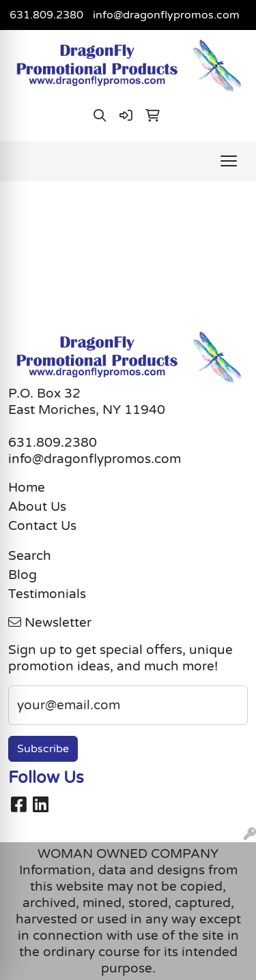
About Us (37, 507)
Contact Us (42, 526)
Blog (23, 575)
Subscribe (43, 749)
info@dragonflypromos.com (166, 15)
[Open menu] (229, 161)
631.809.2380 (46, 15)
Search (30, 556)
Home (27, 488)
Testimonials (47, 594)
